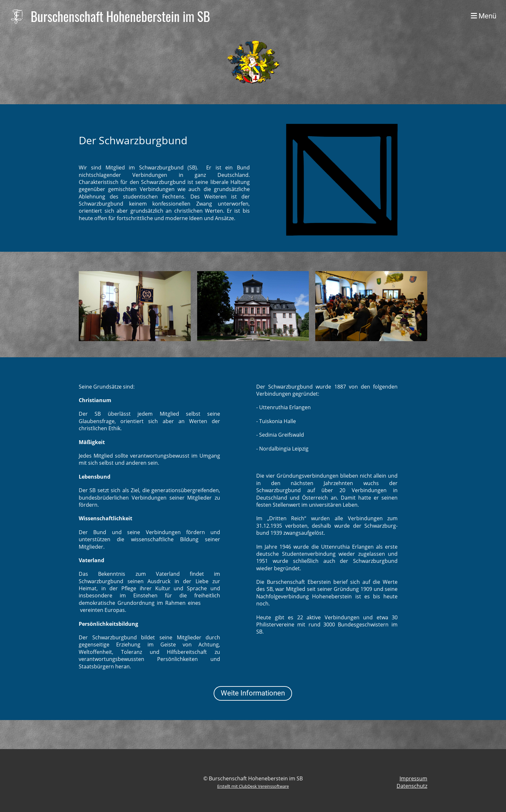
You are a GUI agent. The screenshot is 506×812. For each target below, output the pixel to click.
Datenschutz (412, 786)
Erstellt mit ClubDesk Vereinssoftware (253, 786)
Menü (484, 16)
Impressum (413, 778)
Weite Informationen (253, 693)
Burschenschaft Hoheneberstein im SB (120, 16)
